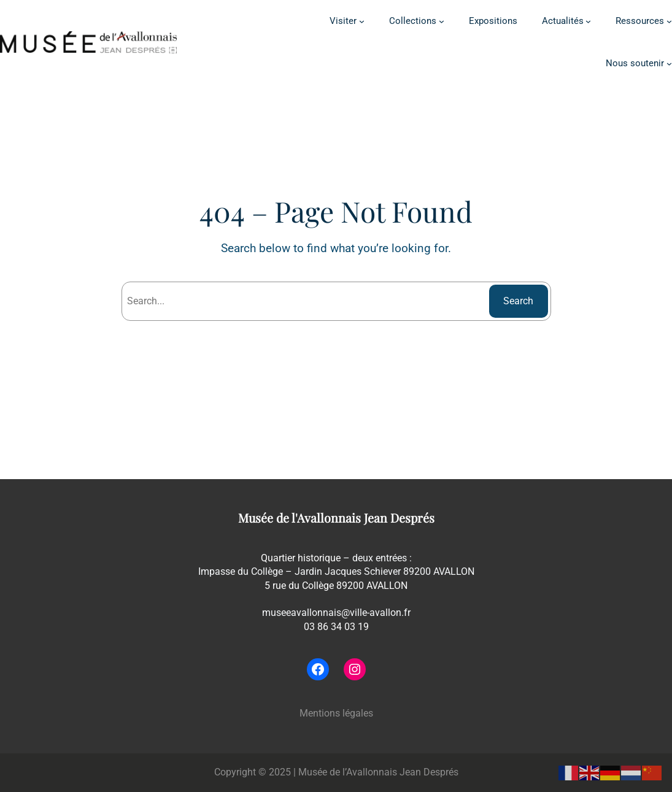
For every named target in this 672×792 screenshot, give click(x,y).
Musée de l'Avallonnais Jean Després (336, 518)
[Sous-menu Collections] (442, 21)
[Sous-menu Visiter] (362, 21)
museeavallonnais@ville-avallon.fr (336, 613)
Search (518, 301)
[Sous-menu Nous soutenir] (669, 63)
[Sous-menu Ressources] (669, 21)
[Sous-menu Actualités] (588, 21)
